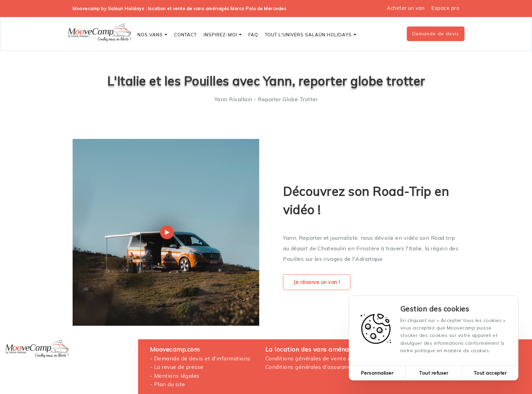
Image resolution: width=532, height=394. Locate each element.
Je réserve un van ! (317, 282)
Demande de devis (436, 34)
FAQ (253, 35)
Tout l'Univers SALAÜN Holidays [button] (311, 35)
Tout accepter (490, 373)
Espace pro (445, 8)
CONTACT (185, 35)
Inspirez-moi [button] (223, 35)
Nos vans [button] (152, 35)
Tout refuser (434, 373)
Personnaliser (377, 373)
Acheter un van (406, 8)
